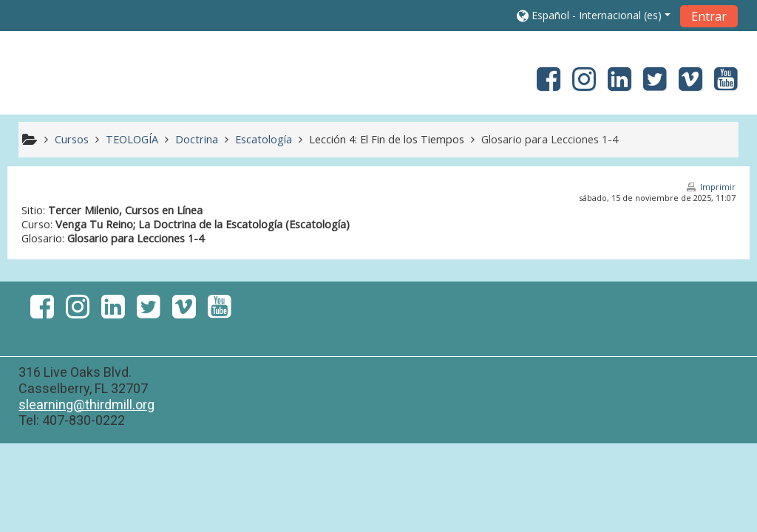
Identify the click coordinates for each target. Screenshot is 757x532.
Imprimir (718, 187)
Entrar (709, 16)
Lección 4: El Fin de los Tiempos (387, 139)
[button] (594, 15)
